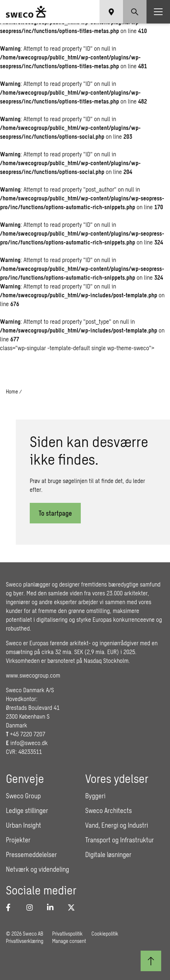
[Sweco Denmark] (26, 12)
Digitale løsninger (108, 854)
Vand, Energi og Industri (117, 825)
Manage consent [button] (69, 941)
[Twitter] (73, 907)
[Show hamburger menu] (158, 12)
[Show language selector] (111, 12)
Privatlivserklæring (25, 941)
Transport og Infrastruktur (120, 840)
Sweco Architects (108, 810)
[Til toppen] (151, 961)
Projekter (18, 840)
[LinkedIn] (53, 907)
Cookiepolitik (105, 934)
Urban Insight (23, 825)
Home (12, 391)
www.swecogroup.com (33, 675)
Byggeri (95, 796)
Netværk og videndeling (37, 869)
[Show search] (135, 12)
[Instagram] (32, 907)
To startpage (55, 513)
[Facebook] (12, 907)
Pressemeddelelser (31, 854)
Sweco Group (23, 796)
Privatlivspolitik (67, 934)
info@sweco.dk (29, 743)
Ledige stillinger (27, 810)
